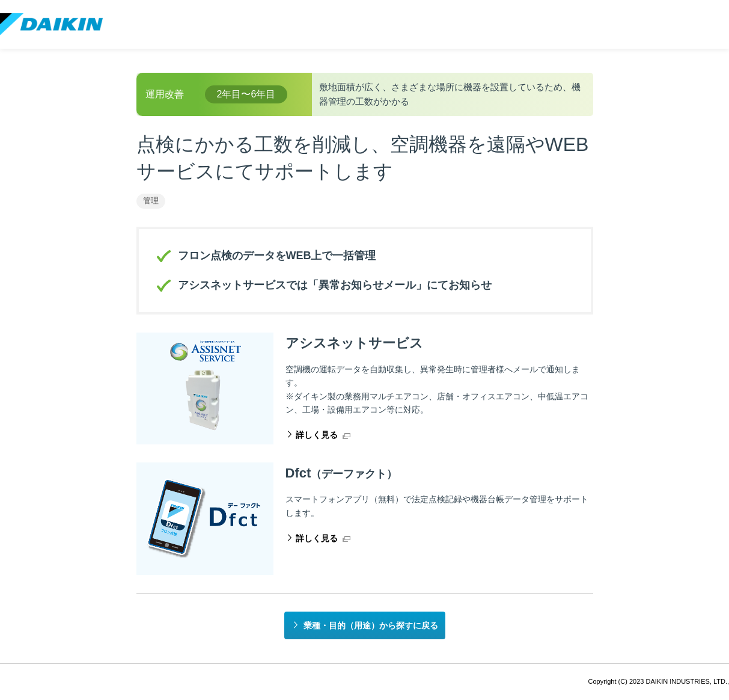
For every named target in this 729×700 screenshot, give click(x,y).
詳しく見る (317, 435)
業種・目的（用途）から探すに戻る (371, 625)
